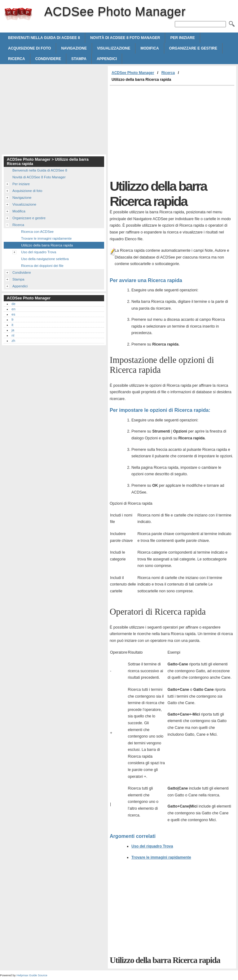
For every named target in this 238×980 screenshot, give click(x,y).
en (13, 309)
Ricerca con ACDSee (37, 232)
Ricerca (17, 59)
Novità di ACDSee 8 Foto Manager (125, 38)
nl (13, 335)
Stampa (79, 59)
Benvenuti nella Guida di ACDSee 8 (44, 38)
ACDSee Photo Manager (18, 14)
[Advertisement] (162, 132)
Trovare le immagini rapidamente (161, 857)
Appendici (107, 59)
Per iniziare (182, 38)
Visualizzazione (114, 48)
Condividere (48, 59)
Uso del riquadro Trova (152, 846)
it (12, 325)
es (13, 314)
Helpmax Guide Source (32, 975)
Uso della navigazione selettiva (45, 259)
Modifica (150, 48)
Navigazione (74, 48)
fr (13, 320)
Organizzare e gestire (193, 48)
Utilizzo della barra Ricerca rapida (47, 245)
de (13, 304)
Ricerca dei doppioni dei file (42, 266)
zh (13, 341)
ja (13, 330)
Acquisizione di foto (29, 48)
